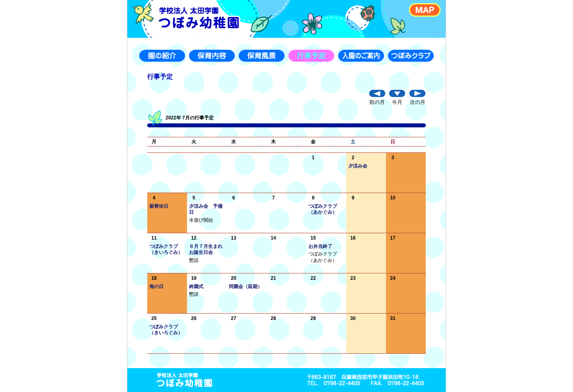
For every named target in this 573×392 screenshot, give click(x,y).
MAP (425, 10)
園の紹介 (162, 56)
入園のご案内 (361, 56)
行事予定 (311, 56)
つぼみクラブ (411, 56)
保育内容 (212, 56)
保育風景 (262, 56)
